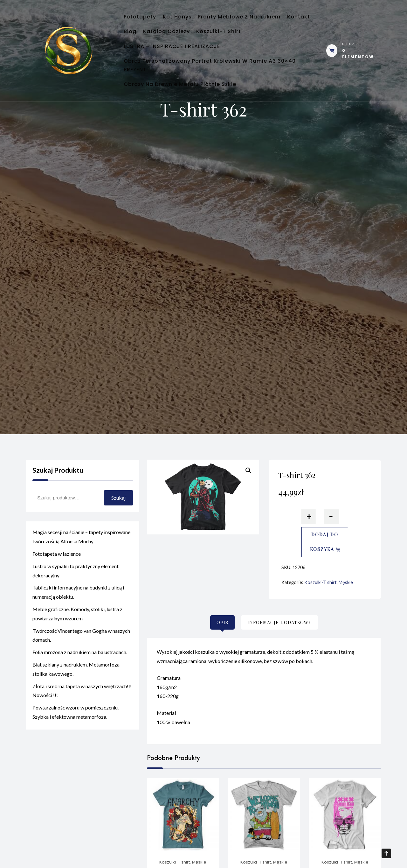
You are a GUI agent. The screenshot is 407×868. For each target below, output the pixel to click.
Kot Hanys (186, 19)
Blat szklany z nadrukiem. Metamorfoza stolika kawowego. (76, 680)
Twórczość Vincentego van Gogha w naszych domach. (81, 646)
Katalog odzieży (211, 39)
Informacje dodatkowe (279, 622)
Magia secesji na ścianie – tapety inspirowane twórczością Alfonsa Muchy (81, 548)
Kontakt (138, 39)
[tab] (222, 622)
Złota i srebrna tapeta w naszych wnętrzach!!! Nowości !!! (82, 702)
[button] (248, 470)
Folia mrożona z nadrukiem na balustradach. (80, 663)
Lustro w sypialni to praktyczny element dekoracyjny (76, 582)
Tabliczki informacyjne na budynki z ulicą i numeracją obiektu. (78, 603)
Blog (169, 39)
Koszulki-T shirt (270, 39)
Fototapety (143, 19)
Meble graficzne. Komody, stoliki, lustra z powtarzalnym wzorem (77, 625)
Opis (222, 622)
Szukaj (118, 509)
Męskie (346, 582)
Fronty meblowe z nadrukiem (255, 19)
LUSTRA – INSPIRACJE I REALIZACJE (175, 59)
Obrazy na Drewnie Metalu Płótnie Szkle (183, 118)
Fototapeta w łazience (57, 565)
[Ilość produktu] (320, 517)
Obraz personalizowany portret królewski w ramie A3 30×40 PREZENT (213, 88)
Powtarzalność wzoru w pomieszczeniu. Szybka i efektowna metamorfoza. (76, 723)
